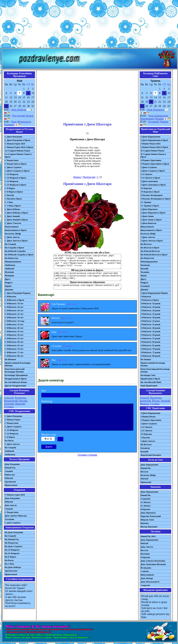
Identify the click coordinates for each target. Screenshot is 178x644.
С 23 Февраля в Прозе (15, 185)
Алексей (9, 398)
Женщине (9, 276)
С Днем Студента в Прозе (17, 171)
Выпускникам (12, 227)
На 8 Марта (10, 557)
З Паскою (145, 438)
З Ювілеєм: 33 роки (150, 321)
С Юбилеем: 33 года (14, 321)
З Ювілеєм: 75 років (150, 352)
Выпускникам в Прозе (16, 230)
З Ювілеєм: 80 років (150, 356)
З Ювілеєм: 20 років (150, 310)
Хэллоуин (9, 519)
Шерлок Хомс (147, 520)
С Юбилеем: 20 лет (14, 310)
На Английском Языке (16, 382)
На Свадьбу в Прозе (14, 248)
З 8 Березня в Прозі (150, 192)
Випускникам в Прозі (151, 230)
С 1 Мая (9, 202)
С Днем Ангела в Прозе (16, 241)
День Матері (147, 578)
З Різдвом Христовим (151, 160)
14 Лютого (146, 502)
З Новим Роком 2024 (150, 144)
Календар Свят (148, 375)
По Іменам (146, 359)
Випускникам (147, 227)
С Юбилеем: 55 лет (14, 338)
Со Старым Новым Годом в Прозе (18, 155)
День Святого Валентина (153, 561)
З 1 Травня (146, 202)
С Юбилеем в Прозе (14, 300)
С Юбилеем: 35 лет (14, 324)
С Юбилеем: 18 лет (14, 307)
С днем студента (13, 523)
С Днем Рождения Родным (18, 293)
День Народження (149, 465)
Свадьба (9, 471)
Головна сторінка (87, 455)
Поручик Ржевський (151, 516)
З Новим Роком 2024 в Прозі (154, 147)
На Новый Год (12, 539)
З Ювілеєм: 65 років (150, 345)
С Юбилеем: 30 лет (14, 317)
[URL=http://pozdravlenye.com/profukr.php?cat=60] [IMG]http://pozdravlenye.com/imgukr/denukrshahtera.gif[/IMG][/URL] (87, 276)
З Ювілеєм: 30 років (150, 317)
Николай (20, 404)
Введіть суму (49, 435)
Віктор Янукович (149, 527)
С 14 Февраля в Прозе (15, 178)
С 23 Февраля (11, 181)
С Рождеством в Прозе (16, 164)
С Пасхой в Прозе (13, 199)
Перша (77, 177)
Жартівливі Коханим (151, 455)
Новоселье (10, 475)
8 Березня (145, 509)
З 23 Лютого (146, 431)
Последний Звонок (23, 116)
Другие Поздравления (15, 386)
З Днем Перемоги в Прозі (153, 213)
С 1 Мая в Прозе (13, 206)
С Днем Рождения (13, 137)
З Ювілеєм (146, 296)
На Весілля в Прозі (150, 248)
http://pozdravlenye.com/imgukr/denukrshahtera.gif (87, 287)
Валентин (20, 398)
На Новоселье (11, 258)
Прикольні (146, 482)
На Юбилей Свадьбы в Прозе (19, 255)
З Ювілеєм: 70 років (150, 349)
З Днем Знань (147, 216)
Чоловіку (145, 272)
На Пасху (9, 441)
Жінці (143, 276)
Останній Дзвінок (158, 122)
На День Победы (13, 567)
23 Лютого (146, 506)
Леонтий (9, 404)
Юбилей (9, 478)
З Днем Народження (150, 137)
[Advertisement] (89, 25)
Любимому (10, 265)
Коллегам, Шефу (13, 234)
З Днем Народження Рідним (154, 293)
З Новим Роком (148, 417)
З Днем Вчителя (148, 223)
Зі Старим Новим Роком (152, 151)
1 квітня (145, 571)
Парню (8, 286)
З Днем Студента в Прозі (153, 171)
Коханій (144, 269)
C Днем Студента (13, 427)
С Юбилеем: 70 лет (14, 349)
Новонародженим (149, 262)
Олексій (144, 398)
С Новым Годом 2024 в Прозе (19, 147)
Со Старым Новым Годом (17, 151)
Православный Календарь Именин (18, 364)
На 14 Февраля (12, 550)
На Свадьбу (10, 244)
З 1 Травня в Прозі (150, 206)
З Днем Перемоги (149, 209)
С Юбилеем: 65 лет (14, 345)
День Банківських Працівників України (154, 117)
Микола (144, 404)
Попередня (89, 177)
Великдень (146, 568)
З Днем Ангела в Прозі (152, 241)
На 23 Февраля (12, 553)
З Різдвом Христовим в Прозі (155, 164)
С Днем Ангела (12, 237)
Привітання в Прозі (150, 379)
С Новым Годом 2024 (15, 144)
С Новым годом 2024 (15, 495)
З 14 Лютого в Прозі (150, 178)
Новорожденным (13, 262)
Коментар (47, 401)
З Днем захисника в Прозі (153, 185)
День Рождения (12, 464)
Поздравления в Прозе (16, 379)
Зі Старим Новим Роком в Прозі (153, 155)
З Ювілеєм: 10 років (150, 303)
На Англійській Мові (151, 382)
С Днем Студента (13, 167)
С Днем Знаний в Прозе (16, 220)
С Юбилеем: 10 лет (14, 303)
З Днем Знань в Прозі (151, 220)
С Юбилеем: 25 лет (14, 314)
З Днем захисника (149, 181)
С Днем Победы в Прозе (16, 213)
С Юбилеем (10, 296)
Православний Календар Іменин (153, 364)
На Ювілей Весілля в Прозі (154, 255)
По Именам (10, 359)
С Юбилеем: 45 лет (14, 331)
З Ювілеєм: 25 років (150, 314)
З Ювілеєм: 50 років (150, 335)
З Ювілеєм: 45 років (150, 331)
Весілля (144, 472)
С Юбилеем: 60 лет (14, 342)
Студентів (145, 499)
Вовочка (145, 523)
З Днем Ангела (148, 237)
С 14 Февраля (11, 174)
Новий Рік (146, 468)
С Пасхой (9, 195)
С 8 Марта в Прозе (14, 192)
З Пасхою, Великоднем (152, 195)
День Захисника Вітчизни (153, 564)
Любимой (9, 269)
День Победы (18, 110)
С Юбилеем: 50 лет (14, 335)
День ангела (11, 505)
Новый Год (10, 468)
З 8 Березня (146, 188)
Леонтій (165, 401)
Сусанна (9, 407)
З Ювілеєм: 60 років (150, 342)
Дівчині (144, 289)
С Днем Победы (12, 209)
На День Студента (13, 546)
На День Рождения (14, 532)
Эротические (11, 571)
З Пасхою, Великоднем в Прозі (155, 199)
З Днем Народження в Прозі (154, 140)
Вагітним (145, 554)
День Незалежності (150, 582)
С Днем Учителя (13, 223)
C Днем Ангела (12, 444)
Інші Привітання (149, 386)
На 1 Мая (9, 564)
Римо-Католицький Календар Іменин (155, 370)
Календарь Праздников (16, 375)
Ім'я (43, 391)
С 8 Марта (10, 188)
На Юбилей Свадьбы (15, 251)
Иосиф (23, 401)
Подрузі (144, 282)
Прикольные (11, 485)
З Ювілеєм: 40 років (150, 328)
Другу (8, 279)
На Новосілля (147, 258)
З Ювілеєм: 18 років (150, 307)
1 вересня (145, 585)
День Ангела (147, 547)
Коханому (145, 265)
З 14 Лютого (146, 174)
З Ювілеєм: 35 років (150, 324)
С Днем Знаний (12, 216)
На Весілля (146, 244)
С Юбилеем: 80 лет (14, 356)
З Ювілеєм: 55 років (150, 338)
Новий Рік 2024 (148, 536)
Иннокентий (11, 401)
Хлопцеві (145, 286)
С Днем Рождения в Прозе (17, 140)
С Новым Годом (12, 420)
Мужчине (9, 272)
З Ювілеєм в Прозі (150, 300)
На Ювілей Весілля (150, 251)
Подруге (9, 282)
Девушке (9, 289)
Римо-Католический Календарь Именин (15, 370)
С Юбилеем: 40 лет (14, 328)
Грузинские (10, 482)
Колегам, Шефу (148, 234)
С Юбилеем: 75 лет (14, 352)
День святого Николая (16, 516)
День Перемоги (156, 110)
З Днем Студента (149, 167)
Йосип (156, 401)
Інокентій (145, 401)
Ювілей (144, 479)
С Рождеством (12, 160)
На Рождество (11, 543)
